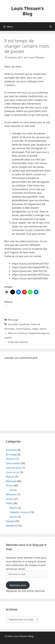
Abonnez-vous (18, 585)
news (35, 329)
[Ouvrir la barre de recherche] (51, 27)
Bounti (14, 508)
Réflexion (11, 494)
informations (23, 329)
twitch (43, 329)
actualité (13, 324)
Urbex (9, 499)
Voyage (10, 521)
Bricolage (11, 454)
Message (13, 320)
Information (13, 463)
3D (11, 490)
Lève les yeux (14, 468)
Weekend (11, 526)
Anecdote (11, 450)
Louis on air (13, 472)
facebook (25, 324)
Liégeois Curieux (19, 512)
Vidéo (9, 503)
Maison (10, 477)
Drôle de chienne (18, 342)
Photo (9, 485)
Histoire (10, 459)
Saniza (13, 517)
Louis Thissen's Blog (28, 11)
